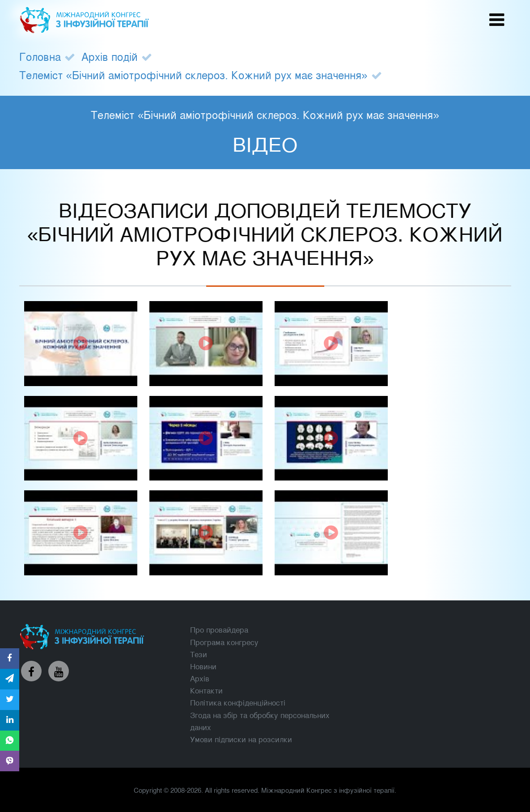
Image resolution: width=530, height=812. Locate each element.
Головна (40, 56)
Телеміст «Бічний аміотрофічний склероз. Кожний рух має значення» (193, 74)
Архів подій (110, 56)
